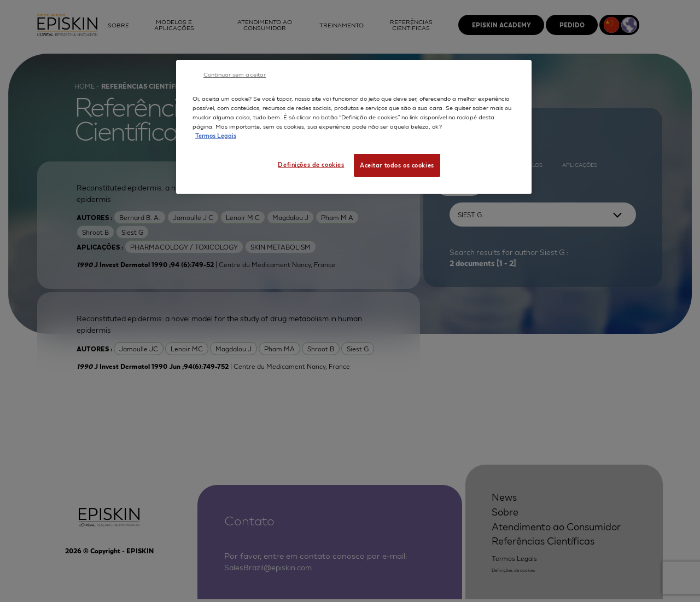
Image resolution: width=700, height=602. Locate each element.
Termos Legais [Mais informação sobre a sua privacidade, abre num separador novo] (216, 135)
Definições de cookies (311, 164)
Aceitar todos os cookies (397, 165)
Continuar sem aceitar (235, 74)
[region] (354, 127)
